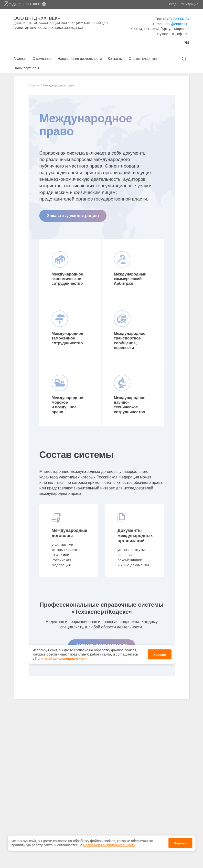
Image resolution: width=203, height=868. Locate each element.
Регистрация (189, 4)
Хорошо (180, 843)
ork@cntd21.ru (177, 24)
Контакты (115, 59)
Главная (20, 59)
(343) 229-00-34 (176, 19)
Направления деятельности (80, 59)
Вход (173, 4)
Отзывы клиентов (143, 59)
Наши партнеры (26, 68)
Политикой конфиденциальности (109, 845)
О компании (42, 59)
